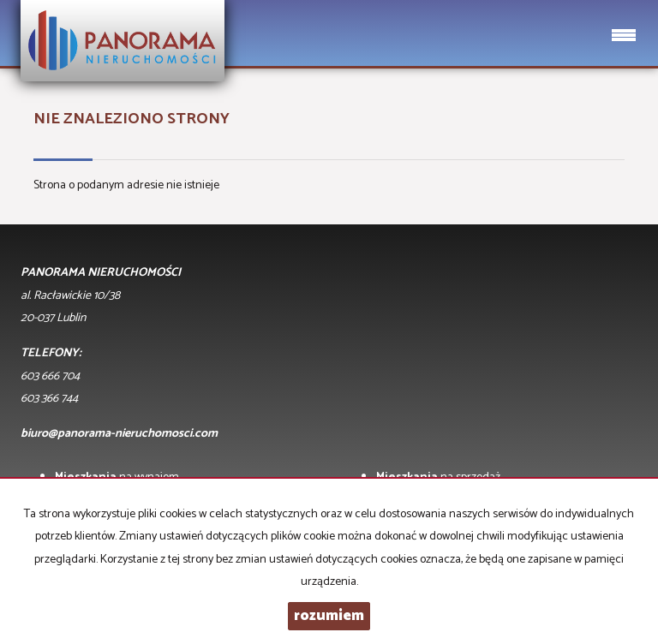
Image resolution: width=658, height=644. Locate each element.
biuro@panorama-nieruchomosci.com (119, 434)
